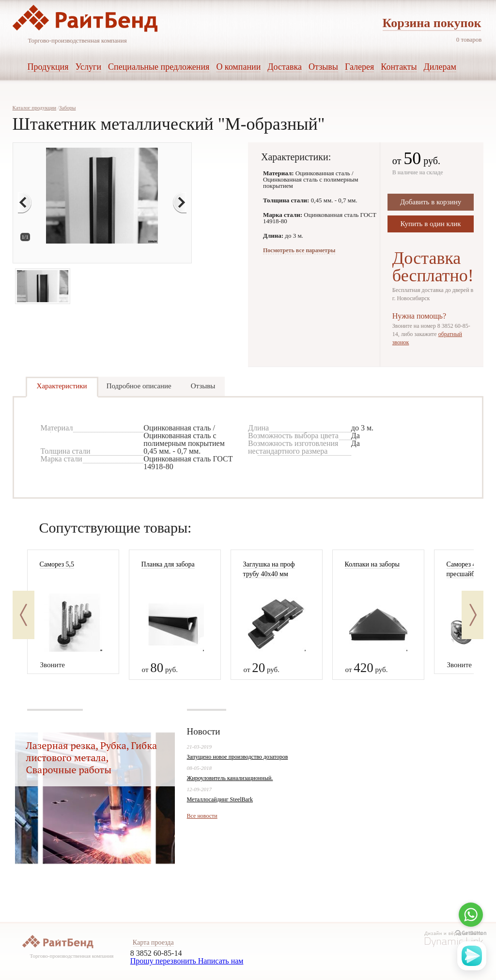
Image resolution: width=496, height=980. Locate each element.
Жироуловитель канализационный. (230, 778)
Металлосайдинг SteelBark (220, 799)
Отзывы (203, 386)
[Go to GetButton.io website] (471, 933)
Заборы (67, 107)
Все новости (202, 816)
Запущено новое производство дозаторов (238, 757)
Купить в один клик (431, 224)
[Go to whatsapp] (471, 915)
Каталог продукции (35, 107)
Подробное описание (139, 386)
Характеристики (62, 386)
